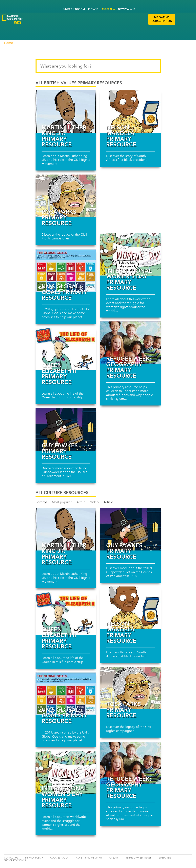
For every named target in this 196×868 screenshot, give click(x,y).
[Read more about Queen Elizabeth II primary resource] (66, 349)
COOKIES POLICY (59, 858)
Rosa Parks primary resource (59, 217)
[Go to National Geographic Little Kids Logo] (37, 27)
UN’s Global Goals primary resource (64, 292)
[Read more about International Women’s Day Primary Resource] (130, 255)
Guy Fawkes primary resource (60, 451)
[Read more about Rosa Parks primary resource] (66, 196)
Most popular (62, 502)
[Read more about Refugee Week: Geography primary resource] (130, 343)
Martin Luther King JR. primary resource (64, 136)
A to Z (81, 502)
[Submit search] (154, 66)
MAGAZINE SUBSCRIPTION (162, 19)
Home (8, 43)
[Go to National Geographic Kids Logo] (13, 19)
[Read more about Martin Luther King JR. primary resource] (66, 111)
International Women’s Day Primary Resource (129, 279)
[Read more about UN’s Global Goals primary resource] (66, 270)
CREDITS (114, 858)
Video (94, 502)
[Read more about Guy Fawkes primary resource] (66, 429)
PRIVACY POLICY (34, 858)
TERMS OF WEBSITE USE (139, 858)
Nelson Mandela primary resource (121, 136)
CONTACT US (11, 858)
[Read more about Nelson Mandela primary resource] (130, 111)
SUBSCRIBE (165, 858)
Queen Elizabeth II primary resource (59, 374)
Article (108, 502)
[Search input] (98, 66)
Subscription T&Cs (15, 860)
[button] (180, 19)
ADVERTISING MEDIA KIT (89, 858)
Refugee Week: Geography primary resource (129, 367)
